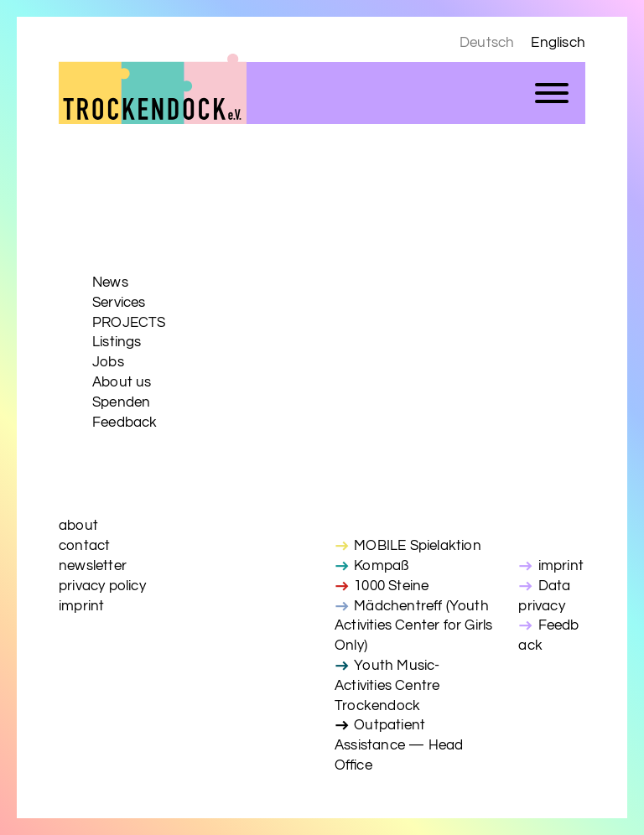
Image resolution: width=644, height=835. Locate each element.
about (78, 526)
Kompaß (381, 566)
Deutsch (487, 43)
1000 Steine (391, 586)
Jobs (108, 362)
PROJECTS (129, 323)
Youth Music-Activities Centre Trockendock (387, 686)
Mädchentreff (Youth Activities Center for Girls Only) (413, 626)
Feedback (125, 423)
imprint (81, 606)
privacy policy (102, 586)
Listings (117, 342)
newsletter (93, 566)
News (110, 283)
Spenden (121, 402)
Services (119, 303)
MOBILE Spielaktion (418, 546)
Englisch (558, 43)
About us (122, 382)
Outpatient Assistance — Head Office (399, 745)
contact (84, 546)
